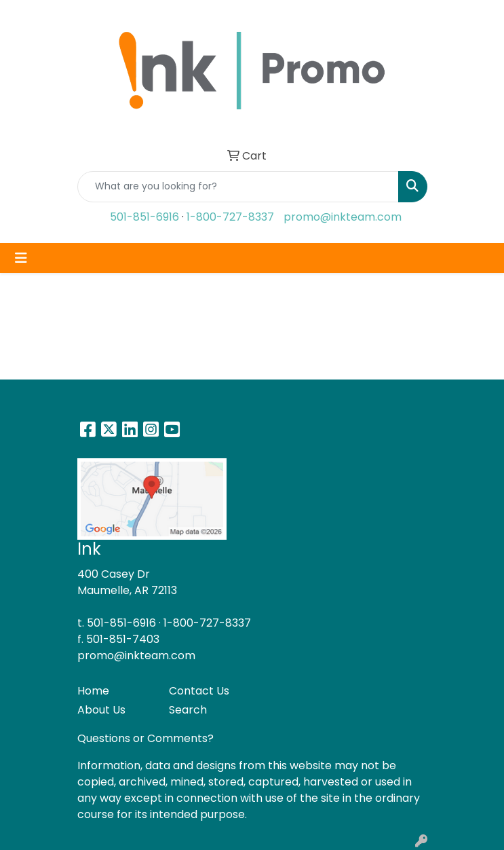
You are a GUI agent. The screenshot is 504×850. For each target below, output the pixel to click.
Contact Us (199, 691)
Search (188, 710)
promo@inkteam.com (343, 217)
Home (93, 691)
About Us (101, 710)
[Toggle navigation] (21, 258)
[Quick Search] (238, 187)
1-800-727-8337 (230, 217)
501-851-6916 (144, 217)
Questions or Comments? (146, 738)
